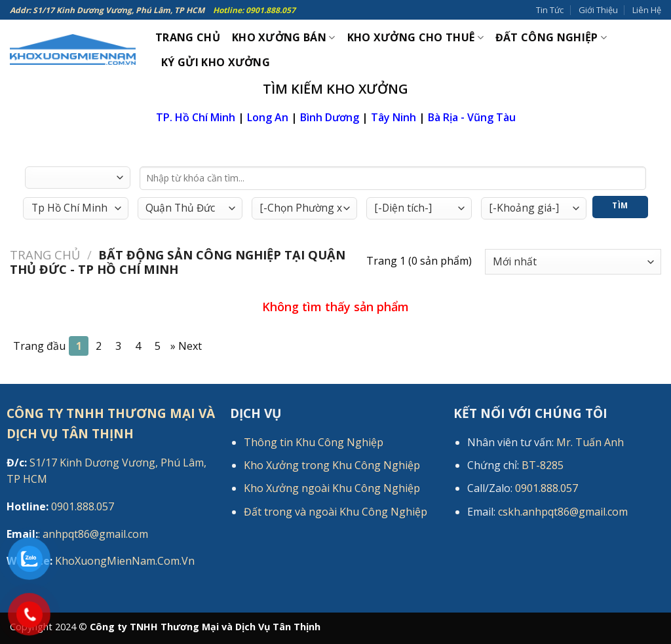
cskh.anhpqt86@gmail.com (563, 512)
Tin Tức (550, 10)
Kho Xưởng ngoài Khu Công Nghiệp (332, 488)
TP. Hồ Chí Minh (196, 117)
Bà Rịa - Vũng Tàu (472, 117)
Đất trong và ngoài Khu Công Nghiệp (335, 512)
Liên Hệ (647, 10)
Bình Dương (330, 117)
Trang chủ (45, 255)
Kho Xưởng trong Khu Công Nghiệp (332, 465)
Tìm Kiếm (620, 209)
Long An (268, 117)
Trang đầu (39, 346)
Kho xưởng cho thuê (415, 37)
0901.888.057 (60, 506)
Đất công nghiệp (551, 37)
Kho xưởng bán (284, 37)
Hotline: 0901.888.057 (254, 10)
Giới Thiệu (598, 10)
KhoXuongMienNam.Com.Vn (101, 561)
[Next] (186, 346)
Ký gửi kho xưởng (216, 62)
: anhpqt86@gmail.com (77, 534)
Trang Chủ (188, 37)
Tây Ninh (393, 117)
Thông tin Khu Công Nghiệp (314, 442)
